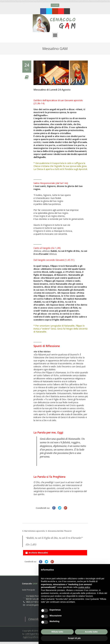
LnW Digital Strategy (34, 634)
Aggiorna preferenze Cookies (35, 637)
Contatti (55, 5)
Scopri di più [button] (74, 638)
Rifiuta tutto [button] (57, 632)
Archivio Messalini (37, 552)
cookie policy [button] (84, 587)
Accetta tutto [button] (91, 632)
